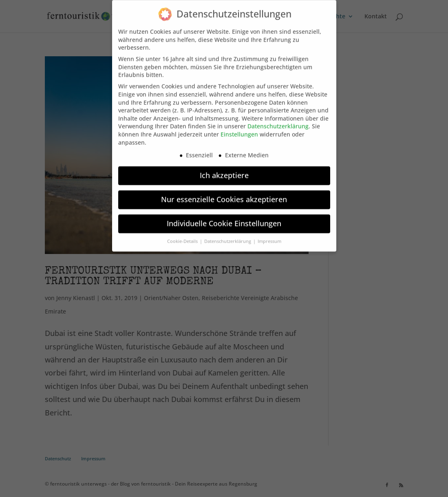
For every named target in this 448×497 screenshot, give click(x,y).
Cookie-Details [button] (183, 236)
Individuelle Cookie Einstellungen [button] (224, 219)
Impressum (269, 236)
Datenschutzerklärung (278, 121)
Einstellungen (239, 129)
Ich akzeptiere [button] (224, 170)
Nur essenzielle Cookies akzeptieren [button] (224, 194)
